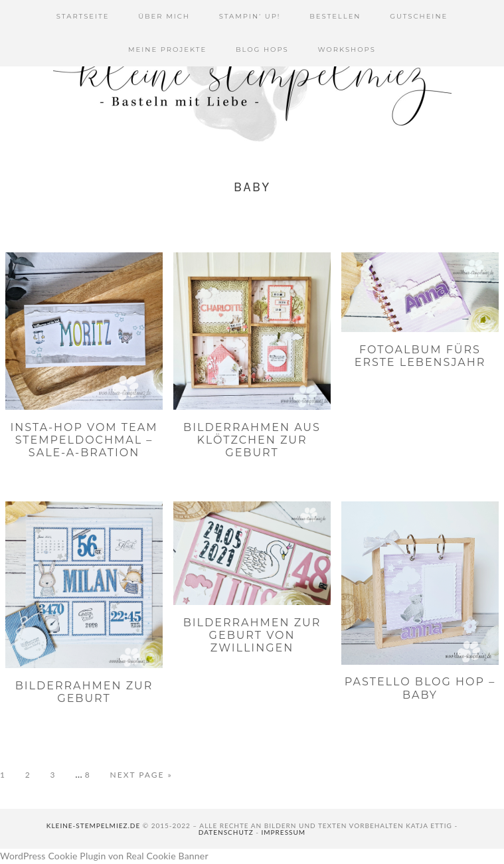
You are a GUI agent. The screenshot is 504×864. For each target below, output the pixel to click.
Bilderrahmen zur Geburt (84, 692)
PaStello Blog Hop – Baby (420, 688)
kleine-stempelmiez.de (93, 825)
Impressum (284, 832)
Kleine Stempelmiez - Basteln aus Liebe (252, 80)
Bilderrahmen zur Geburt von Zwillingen (252, 635)
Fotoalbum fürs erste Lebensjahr (420, 356)
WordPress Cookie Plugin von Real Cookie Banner (104, 856)
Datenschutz (226, 832)
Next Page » (141, 775)
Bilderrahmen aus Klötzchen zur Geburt (252, 440)
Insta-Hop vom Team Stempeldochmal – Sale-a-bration (84, 440)
